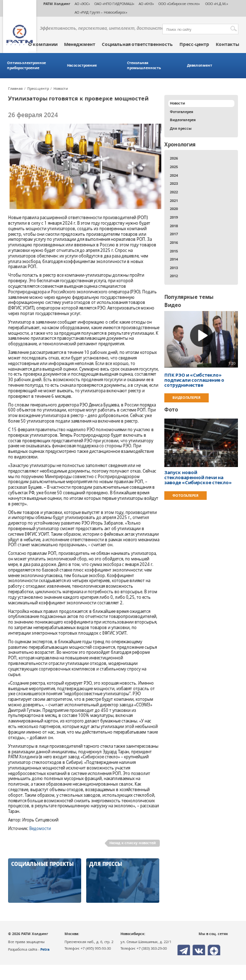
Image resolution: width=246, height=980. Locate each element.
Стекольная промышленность (144, 65)
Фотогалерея (181, 112)
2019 (174, 217)
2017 (174, 234)
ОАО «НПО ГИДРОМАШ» (114, 4)
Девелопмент (200, 65)
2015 (174, 251)
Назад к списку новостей (133, 843)
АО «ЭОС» (82, 4)
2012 (174, 276)
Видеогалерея (183, 120)
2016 (174, 242)
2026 (174, 158)
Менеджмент (80, 44)
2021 (174, 200)
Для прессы (181, 128)
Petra (45, 949)
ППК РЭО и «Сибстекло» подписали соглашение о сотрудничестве (194, 380)
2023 (174, 183)
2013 (174, 268)
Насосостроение (82, 65)
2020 (174, 209)
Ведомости (40, 829)
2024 (174, 175)
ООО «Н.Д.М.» (216, 4)
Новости (61, 89)
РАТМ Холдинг (57, 4)
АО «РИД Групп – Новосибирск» (101, 12)
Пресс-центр (194, 44)
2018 (174, 226)
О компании (43, 44)
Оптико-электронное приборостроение (26, 65)
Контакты (228, 44)
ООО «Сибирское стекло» (179, 4)
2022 (174, 192)
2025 (174, 167)
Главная (15, 89)
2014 (174, 259)
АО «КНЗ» (146, 4)
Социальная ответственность (137, 44)
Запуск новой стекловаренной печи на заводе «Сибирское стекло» (198, 478)
